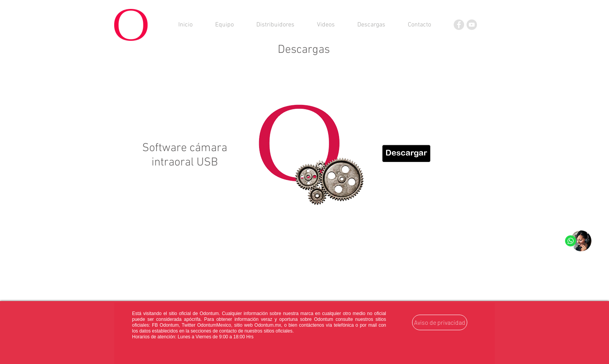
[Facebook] (459, 25)
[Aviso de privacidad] (440, 322)
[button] (371, 25)
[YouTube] (472, 25)
